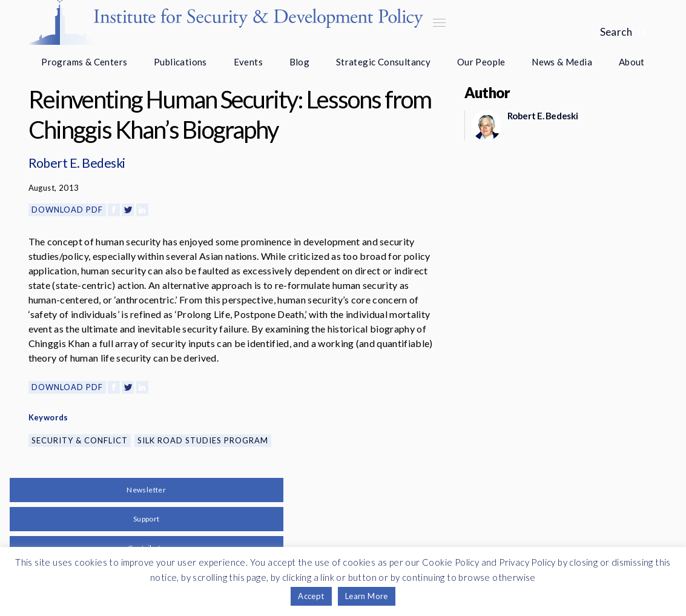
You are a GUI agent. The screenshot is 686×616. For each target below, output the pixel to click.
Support (147, 519)
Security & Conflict (80, 440)
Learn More (367, 596)
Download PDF (67, 210)
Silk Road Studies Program (203, 440)
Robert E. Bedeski (77, 163)
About (632, 62)
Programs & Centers (84, 62)
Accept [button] (311, 596)
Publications (180, 62)
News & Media (562, 62)
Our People (481, 62)
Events (248, 62)
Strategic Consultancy (383, 62)
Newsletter (146, 490)
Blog (300, 62)
